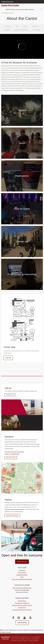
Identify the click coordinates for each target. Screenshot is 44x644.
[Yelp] (30, 618)
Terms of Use (15, 639)
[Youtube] (25, 618)
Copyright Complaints (25, 639)
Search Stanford (36, 637)
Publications (35, 26)
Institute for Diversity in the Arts (22, 610)
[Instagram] (19, 618)
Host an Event (22, 573)
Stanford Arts (22, 601)
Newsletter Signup (22, 575)
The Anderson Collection (22, 603)
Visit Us (8, 388)
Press (22, 577)
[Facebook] (13, 618)
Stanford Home (16, 637)
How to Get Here (11, 458)
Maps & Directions (25, 637)
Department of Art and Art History (22, 605)
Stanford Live (22, 607)
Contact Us (8, 26)
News (17, 26)
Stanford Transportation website (14, 509)
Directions (9, 437)
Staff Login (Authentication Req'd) (22, 579)
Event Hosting (36, 30)
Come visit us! (10, 395)
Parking (8, 500)
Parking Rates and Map (12, 515)
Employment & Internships (21, 30)
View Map (8, 358)
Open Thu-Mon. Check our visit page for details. (20, 9)
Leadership (7, 30)
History (25, 26)
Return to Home (8, 13)
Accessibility (35, 639)
